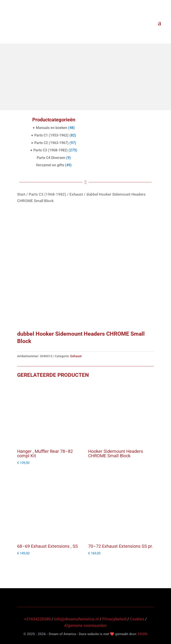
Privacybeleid (114, 619)
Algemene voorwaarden (85, 625)
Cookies (137, 619)
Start (21, 194)
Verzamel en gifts (50, 165)
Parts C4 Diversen (51, 158)
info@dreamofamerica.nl (76, 619)
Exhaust (76, 194)
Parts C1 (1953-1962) (51, 135)
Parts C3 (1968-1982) (51, 150)
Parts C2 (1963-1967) (51, 143)
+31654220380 (37, 619)
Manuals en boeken (52, 128)
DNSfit (143, 634)
